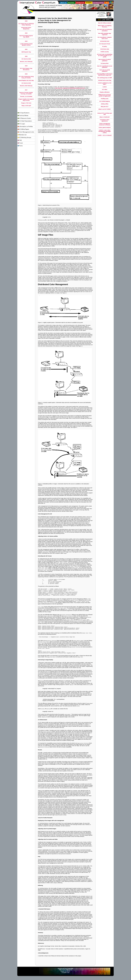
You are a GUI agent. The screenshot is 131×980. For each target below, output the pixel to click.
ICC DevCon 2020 (26, 59)
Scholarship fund (105, 41)
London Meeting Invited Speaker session (26, 44)
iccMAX (105, 87)
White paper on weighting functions (105, 26)
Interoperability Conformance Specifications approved (105, 74)
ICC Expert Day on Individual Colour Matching (26, 24)
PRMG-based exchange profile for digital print (105, 95)
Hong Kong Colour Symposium (26, 28)
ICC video (105, 89)
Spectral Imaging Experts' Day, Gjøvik (26, 36)
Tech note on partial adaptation (105, 71)
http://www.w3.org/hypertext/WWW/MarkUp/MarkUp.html (70, 88)
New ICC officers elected (105, 23)
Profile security (105, 52)
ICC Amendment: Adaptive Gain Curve (105, 38)
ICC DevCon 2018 (26, 83)
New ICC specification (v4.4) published (105, 67)
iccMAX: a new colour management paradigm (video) (105, 131)
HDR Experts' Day (26, 52)
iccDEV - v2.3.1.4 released (105, 135)
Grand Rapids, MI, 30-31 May (26, 80)
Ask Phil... (110, 17)
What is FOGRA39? (105, 117)
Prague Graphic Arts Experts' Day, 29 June (26, 100)
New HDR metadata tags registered (105, 34)
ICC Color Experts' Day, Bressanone (26, 69)
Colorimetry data (105, 49)
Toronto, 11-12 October (26, 96)
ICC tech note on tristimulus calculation (105, 30)
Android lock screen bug (105, 80)
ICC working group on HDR (105, 78)
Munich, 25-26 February (26, 86)
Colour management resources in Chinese (105, 124)
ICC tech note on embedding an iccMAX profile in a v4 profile (105, 56)
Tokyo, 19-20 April (26, 106)
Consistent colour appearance (105, 120)
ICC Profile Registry (105, 101)
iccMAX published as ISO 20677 (105, 84)
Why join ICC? (105, 107)
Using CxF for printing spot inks (105, 114)
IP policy (105, 46)
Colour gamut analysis (105, 127)
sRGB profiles (105, 104)
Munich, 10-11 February (26, 62)
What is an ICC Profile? (105, 109)
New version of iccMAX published (105, 60)
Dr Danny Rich (105, 63)
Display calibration (105, 92)
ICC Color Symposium (25, 77)
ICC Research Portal (105, 44)
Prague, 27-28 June (26, 103)
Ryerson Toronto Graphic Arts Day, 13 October (26, 93)
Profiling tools (105, 99)
